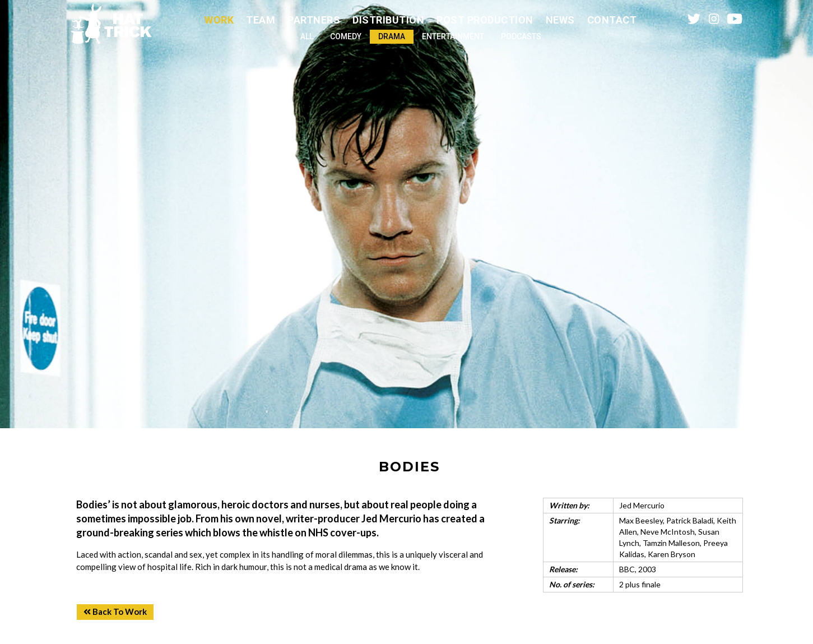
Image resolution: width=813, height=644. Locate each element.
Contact (612, 20)
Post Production (485, 20)
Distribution (388, 20)
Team (261, 20)
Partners (314, 20)
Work (219, 20)
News (560, 20)
